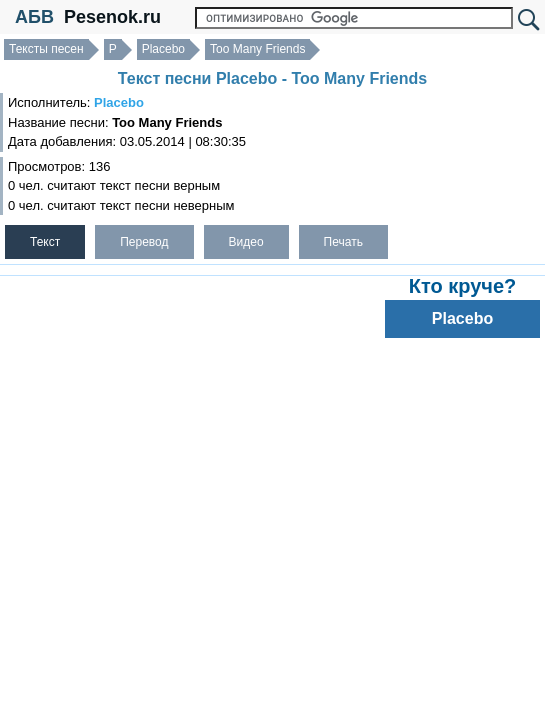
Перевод (144, 242)
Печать (343, 242)
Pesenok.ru (112, 17)
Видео (246, 242)
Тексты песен (46, 49)
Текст (45, 242)
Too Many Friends (257, 49)
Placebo (163, 49)
